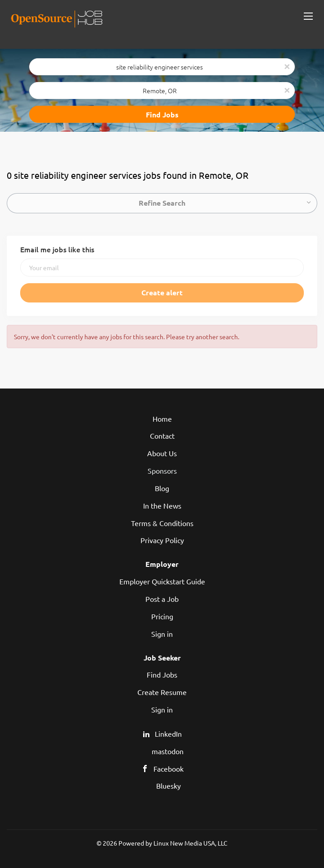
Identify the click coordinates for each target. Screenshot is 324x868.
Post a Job (162, 599)
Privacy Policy (162, 540)
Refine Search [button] (162, 203)
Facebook (169, 769)
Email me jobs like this (57, 249)
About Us (162, 453)
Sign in (162, 634)
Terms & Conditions (162, 523)
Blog (162, 488)
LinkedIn (168, 734)
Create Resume (162, 692)
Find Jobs (162, 114)
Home (162, 419)
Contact (162, 436)
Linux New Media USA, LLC (190, 843)
